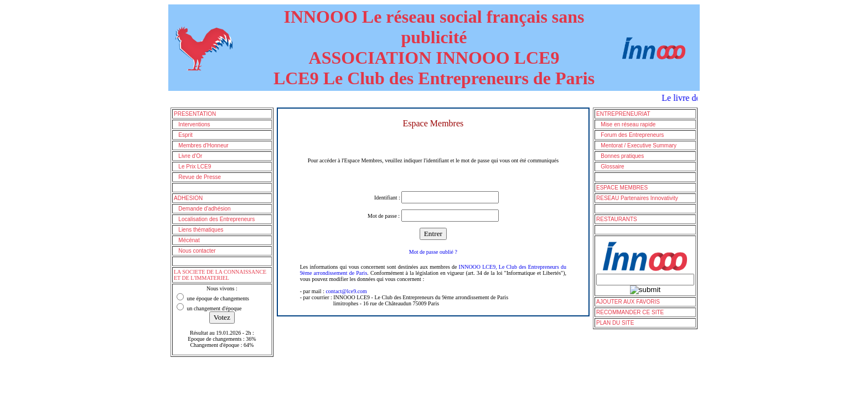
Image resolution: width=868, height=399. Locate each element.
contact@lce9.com (346, 291)
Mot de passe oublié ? (433, 252)
